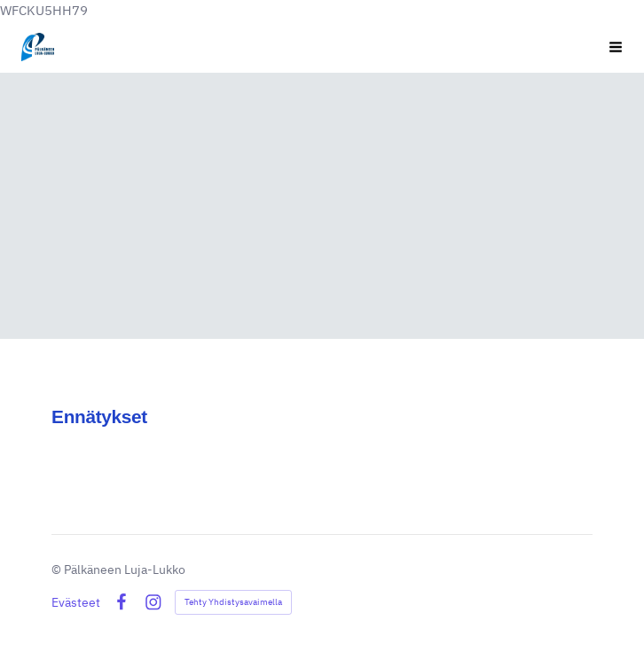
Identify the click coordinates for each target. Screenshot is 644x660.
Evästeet (76, 601)
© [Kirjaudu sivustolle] (58, 569)
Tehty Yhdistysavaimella (233, 601)
